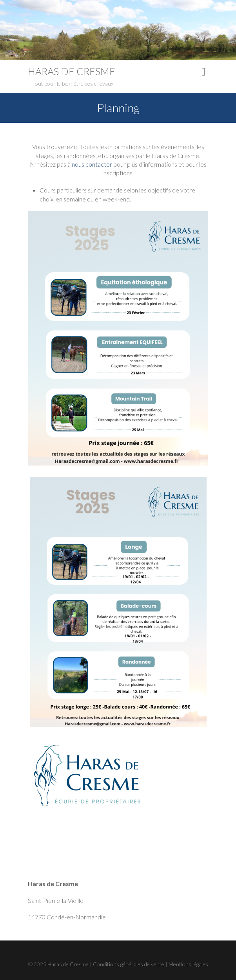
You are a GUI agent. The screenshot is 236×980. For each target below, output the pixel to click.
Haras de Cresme (72, 71)
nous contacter (92, 164)
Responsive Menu (203, 72)
